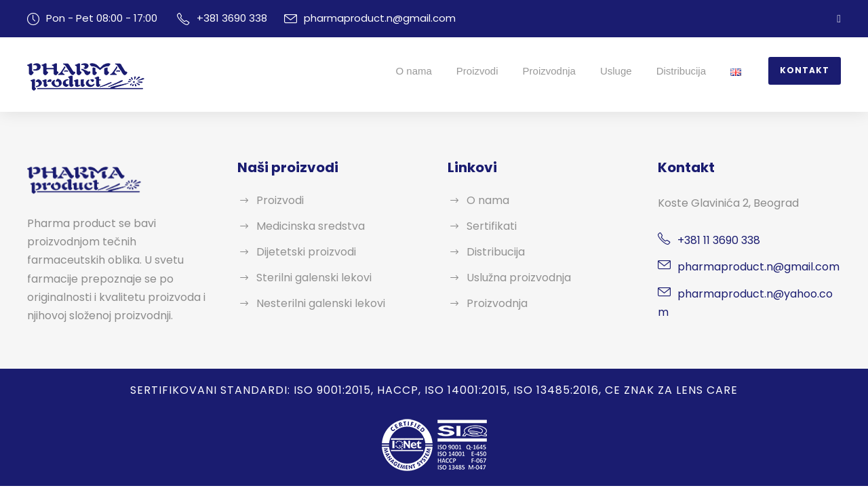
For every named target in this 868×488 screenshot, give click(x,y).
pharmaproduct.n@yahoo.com (750, 294)
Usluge (622, 71)
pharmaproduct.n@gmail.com (362, 18)
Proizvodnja (555, 71)
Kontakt (807, 70)
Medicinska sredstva (305, 226)
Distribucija (687, 71)
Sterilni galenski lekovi (310, 278)
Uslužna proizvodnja (515, 278)
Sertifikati (489, 226)
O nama (419, 71)
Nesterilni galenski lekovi (316, 303)
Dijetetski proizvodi (301, 252)
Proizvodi (483, 71)
